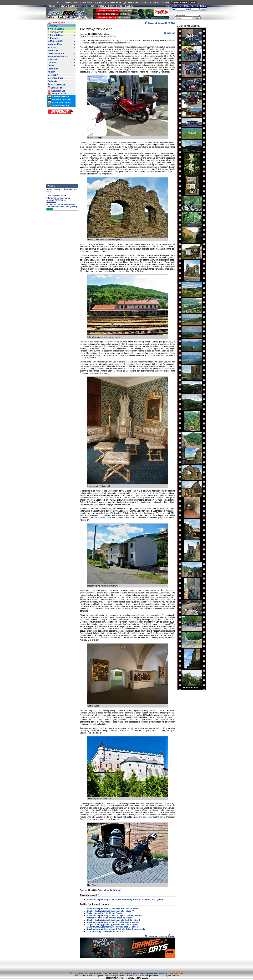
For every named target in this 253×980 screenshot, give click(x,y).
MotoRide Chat (55, 78)
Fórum (119, 6)
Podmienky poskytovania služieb (152, 973)
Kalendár (129, 6)
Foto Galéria (61, 35)
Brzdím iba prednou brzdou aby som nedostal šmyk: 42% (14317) (62, 207)
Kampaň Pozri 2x (58, 93)
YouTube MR (56, 87)
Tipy (80, 6)
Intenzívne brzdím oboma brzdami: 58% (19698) (58, 200)
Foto (86, 6)
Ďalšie (61, 66)
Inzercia (102, 6)
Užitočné (61, 63)
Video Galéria (61, 29)
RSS (171, 973)
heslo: (188, 9)
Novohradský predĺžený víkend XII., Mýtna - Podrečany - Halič (115, 916)
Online (186, 6)
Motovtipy (53, 75)
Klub (94, 6)
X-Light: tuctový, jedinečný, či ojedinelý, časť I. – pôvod (112, 927)
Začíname (61, 60)
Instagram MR (56, 90)
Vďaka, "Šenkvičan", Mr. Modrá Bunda (104, 913)
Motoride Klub (61, 44)
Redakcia (201, 6)
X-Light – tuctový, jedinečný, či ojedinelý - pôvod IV (110, 911)
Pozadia (53, 38)
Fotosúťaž (53, 69)
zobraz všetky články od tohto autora (106, 931)
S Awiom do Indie (58, 97)
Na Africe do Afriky (59, 103)
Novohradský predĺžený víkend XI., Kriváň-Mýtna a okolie (113, 922)
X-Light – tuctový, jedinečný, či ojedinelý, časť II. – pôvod (113, 925)
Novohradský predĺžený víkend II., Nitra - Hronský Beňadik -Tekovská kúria (121, 900)
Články (64, 6)
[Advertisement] (126, 965)
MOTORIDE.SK (57, 84)
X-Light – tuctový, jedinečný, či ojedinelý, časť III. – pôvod (113, 920)
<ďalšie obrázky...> (192, 687)
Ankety (51, 72)
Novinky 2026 (56, 23)
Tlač (173, 23)
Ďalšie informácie (179, 2)
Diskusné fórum (61, 53)
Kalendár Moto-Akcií (58, 56)
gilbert (107, 34)
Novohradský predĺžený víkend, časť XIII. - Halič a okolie (112, 909)
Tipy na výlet (61, 32)
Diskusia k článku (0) (156, 23)
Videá (72, 6)
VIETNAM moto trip (59, 100)
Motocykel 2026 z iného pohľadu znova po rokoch (109, 918)
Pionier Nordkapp (58, 106)
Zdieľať (171, 33)
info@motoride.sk (127, 973)
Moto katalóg (61, 41)
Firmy (111, 6)
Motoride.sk (95, 973)
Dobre (193, 2)
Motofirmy (53, 50)
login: (175, 9)
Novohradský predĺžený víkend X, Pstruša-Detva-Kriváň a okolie (116, 929)
